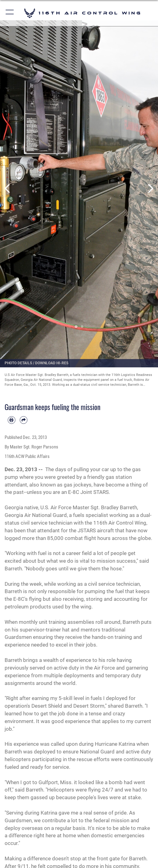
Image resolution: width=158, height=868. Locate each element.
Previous (8, 188)
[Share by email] (24, 420)
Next (150, 188)
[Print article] (12, 420)
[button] (10, 13)
